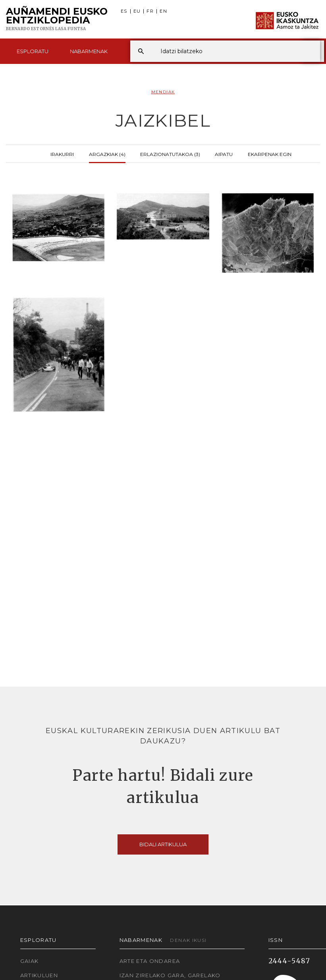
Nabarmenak (89, 51)
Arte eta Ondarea (150, 961)
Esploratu (33, 51)
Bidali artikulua (163, 844)
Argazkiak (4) (107, 154)
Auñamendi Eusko (57, 19)
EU (137, 11)
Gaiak (30, 961)
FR (150, 11)
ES (124, 11)
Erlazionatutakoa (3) (170, 154)
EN (163, 11)
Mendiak (163, 92)
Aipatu (224, 154)
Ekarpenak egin (270, 154)
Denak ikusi (188, 940)
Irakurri (62, 154)
